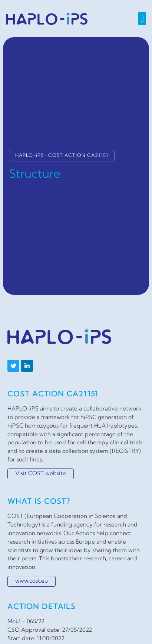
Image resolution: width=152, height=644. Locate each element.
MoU (14, 622)
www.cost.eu (32, 581)
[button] (142, 19)
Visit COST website (41, 474)
